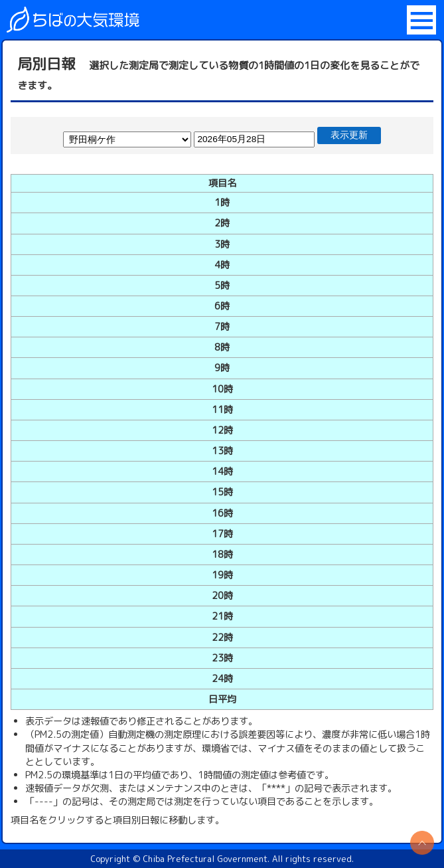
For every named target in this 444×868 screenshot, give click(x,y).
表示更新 (349, 135)
